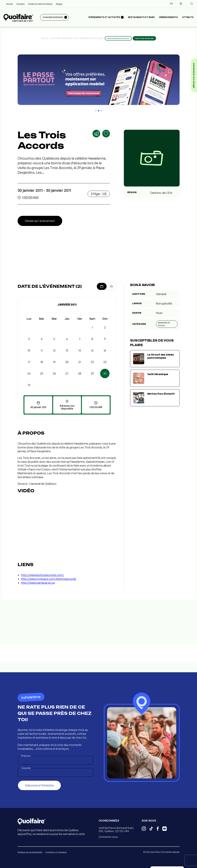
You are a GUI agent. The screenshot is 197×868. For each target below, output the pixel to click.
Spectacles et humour (164, 324)
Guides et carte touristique (40, 4)
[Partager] (96, 134)
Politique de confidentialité (30, 852)
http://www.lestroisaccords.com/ (43, 575)
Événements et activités (91, 38)
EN (171, 4)
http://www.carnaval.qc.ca (38, 583)
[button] (96, 111)
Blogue (59, 4)
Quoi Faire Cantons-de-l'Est (64, 38)
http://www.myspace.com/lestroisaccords (49, 579)
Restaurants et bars (141, 17)
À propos (20, 4)
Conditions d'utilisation (56, 852)
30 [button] (105, 373)
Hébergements (168, 17)
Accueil (9, 4)
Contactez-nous (108, 837)
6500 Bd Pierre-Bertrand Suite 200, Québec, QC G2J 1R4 (116, 829)
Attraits (188, 17)
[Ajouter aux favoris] (106, 134)
